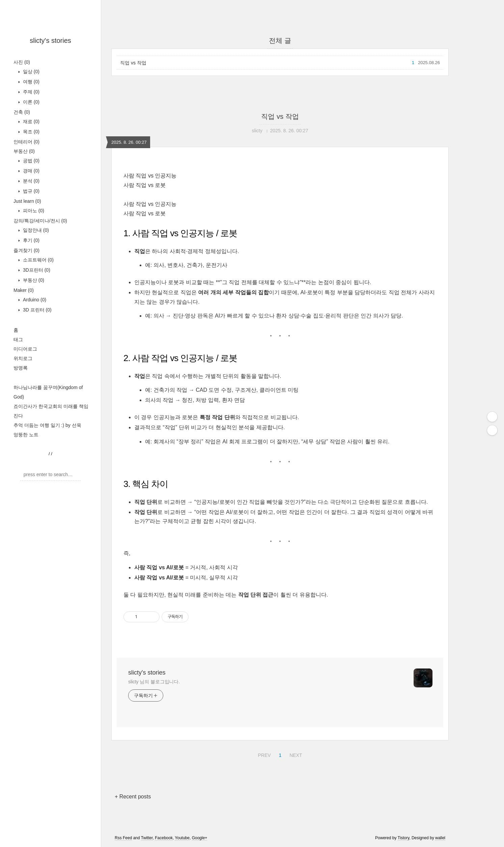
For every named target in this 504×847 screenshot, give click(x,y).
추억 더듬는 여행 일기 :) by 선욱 (47, 425)
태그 (18, 339)
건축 (22, 112)
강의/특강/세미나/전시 (40, 221)
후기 (31, 240)
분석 (31, 181)
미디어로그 (25, 349)
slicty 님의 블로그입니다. (154, 682)
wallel (440, 838)
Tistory (404, 838)
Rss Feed (123, 838)
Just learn (27, 201)
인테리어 (26, 142)
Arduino (34, 300)
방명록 (21, 368)
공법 (31, 161)
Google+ (200, 838)
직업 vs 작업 (133, 63)
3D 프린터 (37, 310)
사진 (22, 62)
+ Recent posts (133, 797)
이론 (31, 102)
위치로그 (23, 358)
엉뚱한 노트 (26, 435)
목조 (31, 132)
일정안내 (35, 230)
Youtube (182, 838)
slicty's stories (50, 40)
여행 (31, 82)
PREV (263, 754)
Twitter (147, 838)
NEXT (295, 754)
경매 (31, 171)
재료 (31, 121)
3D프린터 (36, 270)
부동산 (24, 151)
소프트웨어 (38, 260)
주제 (31, 92)
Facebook (164, 838)
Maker (24, 290)
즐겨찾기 (26, 250)
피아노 (33, 211)
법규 (31, 191)
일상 (31, 72)
